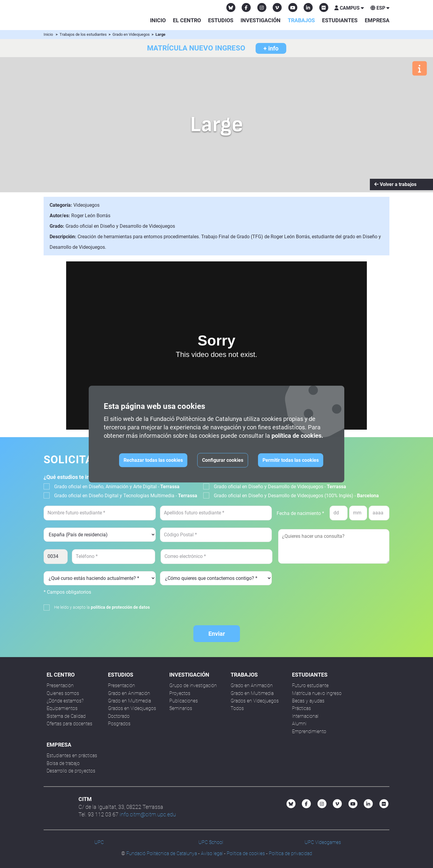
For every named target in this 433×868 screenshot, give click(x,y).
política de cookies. (297, 436)
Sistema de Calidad (66, 716)
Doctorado (119, 716)
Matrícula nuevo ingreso (317, 693)
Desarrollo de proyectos (71, 771)
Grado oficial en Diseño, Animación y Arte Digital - (117, 487)
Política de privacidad (290, 853)
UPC (99, 842)
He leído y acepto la (102, 607)
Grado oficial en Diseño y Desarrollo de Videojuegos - (280, 487)
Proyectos (180, 693)
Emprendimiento (309, 731)
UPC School (211, 842)
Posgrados (119, 724)
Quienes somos (63, 693)
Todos (237, 708)
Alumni (299, 724)
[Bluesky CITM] (231, 8)
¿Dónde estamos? (65, 701)
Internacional (305, 716)
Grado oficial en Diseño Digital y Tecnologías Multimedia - (126, 496)
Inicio (158, 20)
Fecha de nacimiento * (300, 513)
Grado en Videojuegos (132, 34)
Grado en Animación (129, 693)
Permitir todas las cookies (291, 460)
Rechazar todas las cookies (153, 460)
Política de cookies (246, 853)
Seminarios (181, 708)
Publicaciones (184, 701)
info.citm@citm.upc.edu (148, 814)
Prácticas (301, 708)
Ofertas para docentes (69, 724)
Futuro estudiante (310, 685)
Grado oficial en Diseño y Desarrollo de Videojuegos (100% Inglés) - (296, 496)
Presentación (60, 685)
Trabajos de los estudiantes (84, 34)
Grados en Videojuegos (132, 708)
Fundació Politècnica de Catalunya (162, 853)
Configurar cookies (223, 460)
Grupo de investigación (193, 685)
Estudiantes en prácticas (72, 755)
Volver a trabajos (395, 184)
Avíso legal (212, 853)
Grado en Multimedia (129, 701)
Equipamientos (62, 708)
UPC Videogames (323, 842)
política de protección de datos (120, 607)
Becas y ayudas (308, 701)
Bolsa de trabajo (63, 763)
